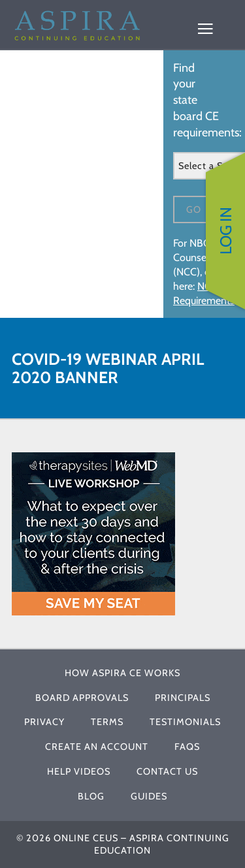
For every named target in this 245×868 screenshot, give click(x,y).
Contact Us (167, 771)
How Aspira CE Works (122, 673)
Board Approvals (82, 698)
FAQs (187, 747)
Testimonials (185, 722)
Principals (183, 698)
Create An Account (97, 747)
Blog (91, 796)
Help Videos (79, 771)
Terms (107, 722)
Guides (149, 796)
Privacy (44, 722)
